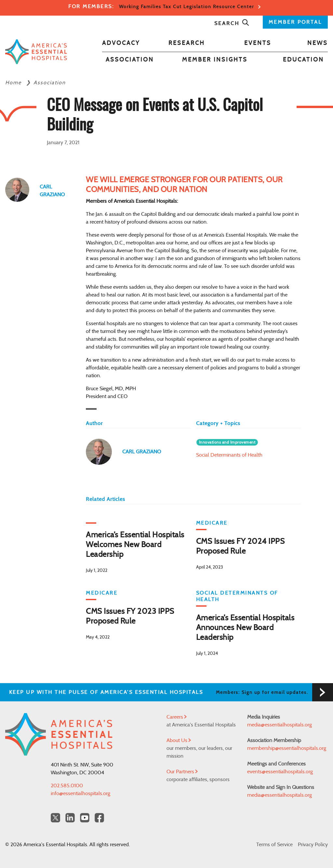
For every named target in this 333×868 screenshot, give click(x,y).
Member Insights (215, 60)
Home (14, 83)
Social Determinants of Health (229, 455)
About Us (179, 740)
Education (303, 60)
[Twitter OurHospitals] (55, 818)
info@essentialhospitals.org (80, 793)
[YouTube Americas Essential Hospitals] (85, 818)
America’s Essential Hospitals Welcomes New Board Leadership (135, 545)
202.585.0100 (67, 786)
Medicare (212, 523)
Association (130, 60)
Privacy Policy (313, 845)
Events (258, 43)
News (318, 43)
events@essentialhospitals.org (280, 772)
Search (232, 23)
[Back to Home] (36, 52)
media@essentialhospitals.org (280, 725)
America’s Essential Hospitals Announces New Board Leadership (245, 628)
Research (187, 43)
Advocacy (121, 43)
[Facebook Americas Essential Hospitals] (99, 818)
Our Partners (182, 772)
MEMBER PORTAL (295, 22)
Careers (177, 717)
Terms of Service (274, 845)
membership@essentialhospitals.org (287, 748)
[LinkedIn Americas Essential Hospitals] (70, 818)
